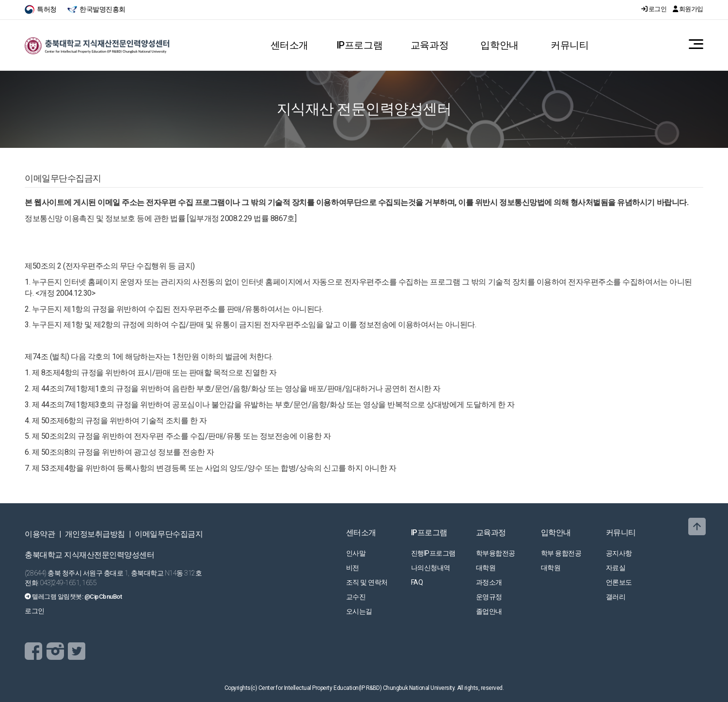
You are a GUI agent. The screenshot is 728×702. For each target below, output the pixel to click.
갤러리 (616, 597)
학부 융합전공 (561, 553)
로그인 (655, 9)
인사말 (356, 553)
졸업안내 (489, 611)
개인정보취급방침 (95, 534)
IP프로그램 (359, 45)
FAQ (417, 582)
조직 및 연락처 (367, 582)
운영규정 (489, 597)
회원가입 (688, 9)
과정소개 (489, 582)
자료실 (616, 568)
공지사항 (619, 553)
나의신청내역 (431, 568)
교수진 (356, 597)
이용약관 (40, 534)
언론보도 (619, 582)
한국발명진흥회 (96, 9)
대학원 (486, 568)
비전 (353, 568)
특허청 (41, 9)
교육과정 (429, 45)
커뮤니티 (570, 45)
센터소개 (289, 45)
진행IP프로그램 (433, 553)
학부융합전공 (496, 553)
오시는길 (359, 611)
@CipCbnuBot (103, 597)
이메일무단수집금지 (169, 534)
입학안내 (499, 45)
